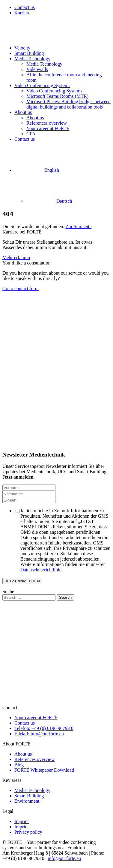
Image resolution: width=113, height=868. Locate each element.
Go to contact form (21, 288)
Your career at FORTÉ (48, 128)
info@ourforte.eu (64, 858)
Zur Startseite (79, 226)
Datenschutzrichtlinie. (42, 570)
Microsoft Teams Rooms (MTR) (57, 96)
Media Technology (32, 59)
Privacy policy (28, 832)
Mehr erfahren (16, 257)
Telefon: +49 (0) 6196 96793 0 (44, 728)
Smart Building (29, 53)
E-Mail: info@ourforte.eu (39, 734)
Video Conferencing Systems (42, 85)
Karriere (22, 13)
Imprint (22, 821)
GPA (31, 134)
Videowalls (37, 69)
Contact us (25, 7)
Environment (27, 801)
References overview (47, 123)
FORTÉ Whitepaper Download (44, 770)
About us (23, 112)
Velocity (22, 48)
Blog (19, 765)
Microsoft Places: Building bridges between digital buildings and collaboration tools (68, 104)
